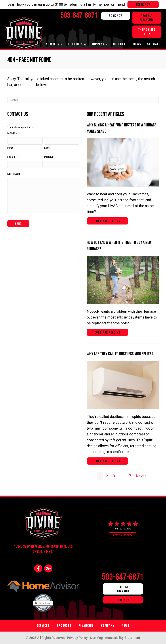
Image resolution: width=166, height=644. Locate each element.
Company (98, 44)
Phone (49, 157)
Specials (154, 44)
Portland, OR (55, 547)
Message (15, 174)
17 (129, 476)
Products (75, 44)
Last (47, 148)
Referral (120, 44)
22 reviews (125, 529)
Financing (86, 626)
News (137, 44)
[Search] (83, 100)
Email (12, 157)
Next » (141, 476)
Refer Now (143, 5)
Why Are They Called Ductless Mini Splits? (120, 354)
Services (53, 44)
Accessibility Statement (123, 638)
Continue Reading (108, 221)
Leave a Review (123, 535)
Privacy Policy (77, 638)
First (10, 148)
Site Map (96, 638)
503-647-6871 (123, 577)
